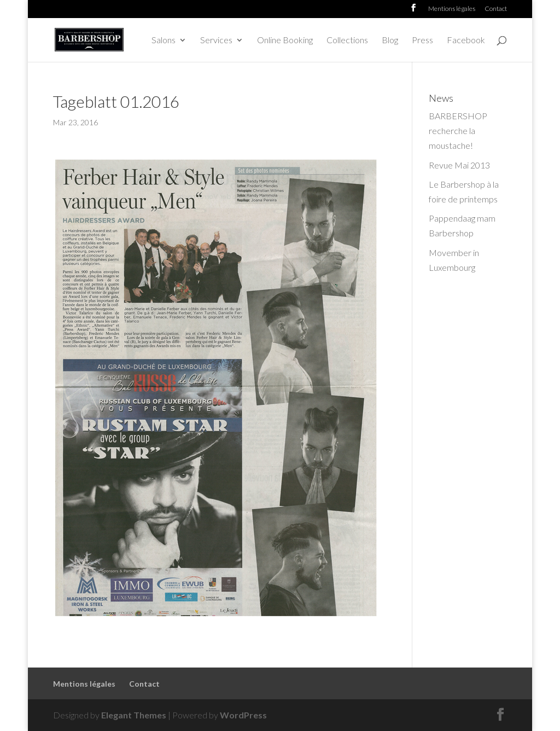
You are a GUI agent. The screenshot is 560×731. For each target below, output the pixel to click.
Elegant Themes (134, 715)
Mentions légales (452, 9)
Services (216, 40)
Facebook (466, 40)
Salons (164, 40)
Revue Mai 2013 (459, 165)
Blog (390, 40)
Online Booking (285, 40)
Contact (496, 9)
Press (422, 40)
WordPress (243, 715)
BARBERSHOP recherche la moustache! (458, 130)
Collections (347, 40)
